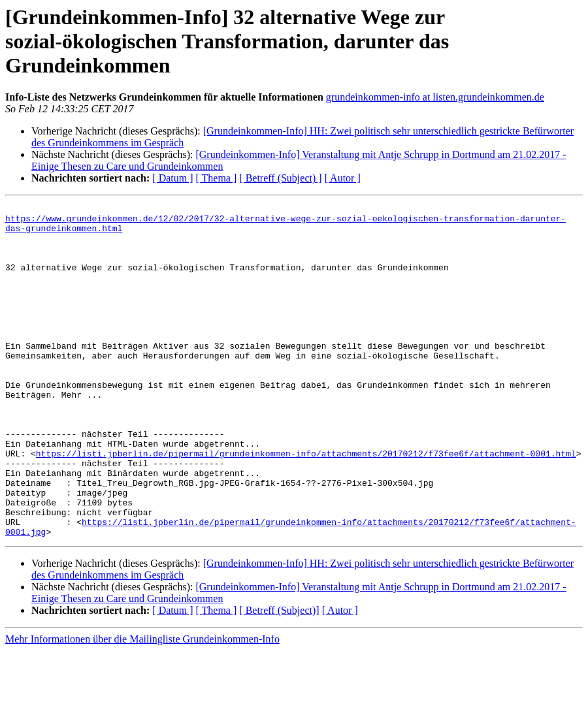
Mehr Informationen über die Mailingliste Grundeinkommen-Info (142, 706)
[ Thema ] (217, 178)
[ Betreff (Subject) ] (280, 178)
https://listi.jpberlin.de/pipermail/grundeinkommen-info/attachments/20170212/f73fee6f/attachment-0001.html (306, 504)
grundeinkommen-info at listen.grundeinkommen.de (435, 97)
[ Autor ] (343, 178)
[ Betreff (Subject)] (279, 677)
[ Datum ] (172, 178)
